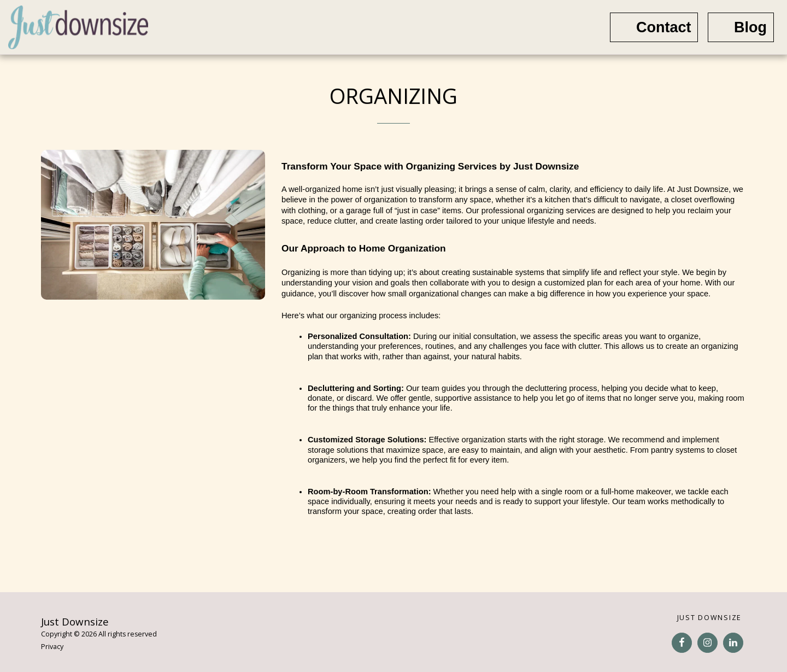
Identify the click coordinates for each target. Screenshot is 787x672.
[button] (568, 27)
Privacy (52, 647)
